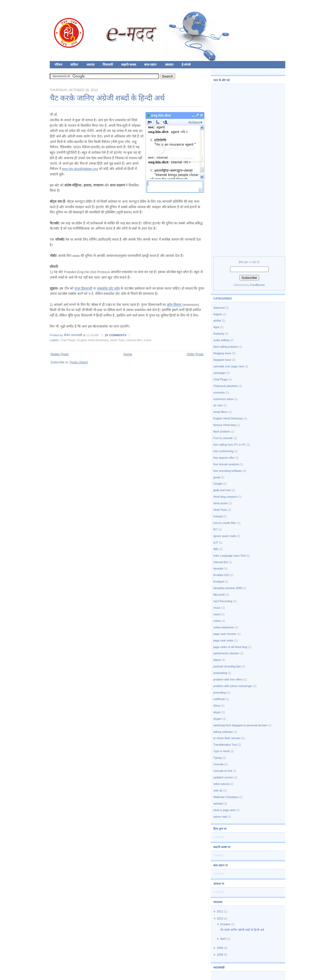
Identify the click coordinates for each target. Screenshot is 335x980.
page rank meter (224, 640)
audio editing (221, 340)
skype (217, 712)
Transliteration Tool (225, 745)
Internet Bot (134, 340)
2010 (220, 918)
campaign (219, 373)
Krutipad (219, 582)
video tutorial (221, 784)
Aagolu (218, 314)
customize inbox (223, 399)
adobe (217, 320)
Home (128, 354)
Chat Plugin (68, 340)
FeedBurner (257, 285)
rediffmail (219, 699)
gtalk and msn (222, 490)
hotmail (218, 516)
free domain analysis (226, 464)
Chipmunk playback (226, 386)
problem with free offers (228, 679)
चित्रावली (108, 65)
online (147, 340)
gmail (217, 477)
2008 (220, 955)
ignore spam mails (225, 536)
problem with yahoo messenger (233, 686)
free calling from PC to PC (230, 445)
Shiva (217, 706)
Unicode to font (223, 771)
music (217, 608)
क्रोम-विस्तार (174, 305)
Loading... (219, 837)
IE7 (215, 529)
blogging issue (222, 353)
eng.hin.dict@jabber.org (80, 169)
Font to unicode (223, 438)
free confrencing (223, 451)
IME (216, 549)
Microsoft (219, 595)
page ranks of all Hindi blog (230, 647)
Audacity (219, 334)
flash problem (222, 431)
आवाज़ (90, 65)
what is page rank (224, 810)
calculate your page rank (229, 366)
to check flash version (227, 738)
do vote (218, 405)
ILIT (216, 542)
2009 (220, 948)
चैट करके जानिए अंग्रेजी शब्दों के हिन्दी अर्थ (107, 98)
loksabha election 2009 (228, 588)
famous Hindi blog (225, 425)
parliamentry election (226, 653)
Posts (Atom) (79, 362)
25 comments (116, 335)
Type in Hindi (221, 751)
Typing (217, 758)
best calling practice (226, 347)
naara (217, 614)
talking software (223, 732)
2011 (220, 911)
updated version (223, 777)
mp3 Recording (223, 601)
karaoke (218, 568)
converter (219, 392)
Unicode (218, 764)
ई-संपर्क (186, 65)
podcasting (220, 673)
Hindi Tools (118, 340)
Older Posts (195, 354)
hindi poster (220, 503)
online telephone (224, 627)
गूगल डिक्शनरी (83, 288)
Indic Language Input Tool (229, 556)
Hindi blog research (225, 497)
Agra (216, 327)
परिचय (58, 65)
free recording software (228, 471)
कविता (74, 65)
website (218, 804)
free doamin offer (224, 458)
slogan (217, 719)
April (223, 939)
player (217, 660)
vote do (218, 790)
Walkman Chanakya (226, 797)
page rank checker (225, 634)
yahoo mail (220, 817)
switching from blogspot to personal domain (240, 725)
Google (218, 484)
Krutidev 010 (221, 575)
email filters (220, 412)
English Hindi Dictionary (93, 340)
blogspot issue (222, 360)
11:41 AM (93, 335)
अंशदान (169, 65)
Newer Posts (60, 354)
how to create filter (225, 523)
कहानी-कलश (129, 65)
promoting (220, 693)
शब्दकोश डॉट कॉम (108, 288)
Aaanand (219, 308)
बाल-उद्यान (150, 65)
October (225, 924)
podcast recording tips (227, 666)
